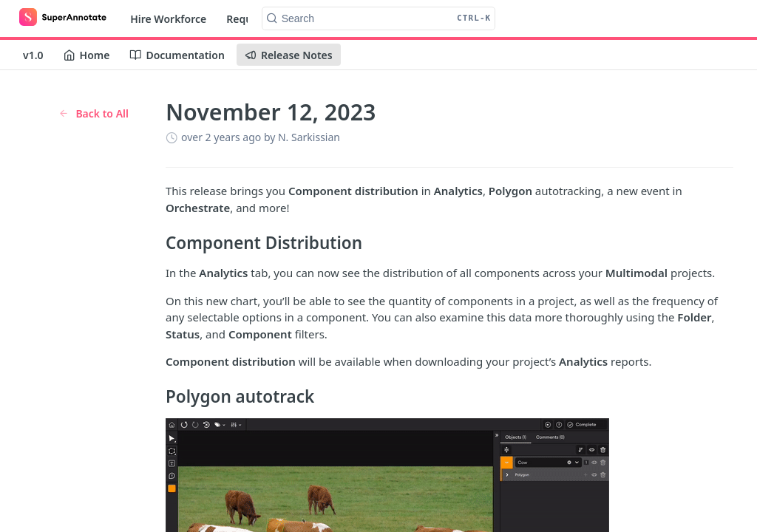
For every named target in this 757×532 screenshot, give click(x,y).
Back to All (94, 113)
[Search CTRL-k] (379, 18)
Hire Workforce (168, 19)
